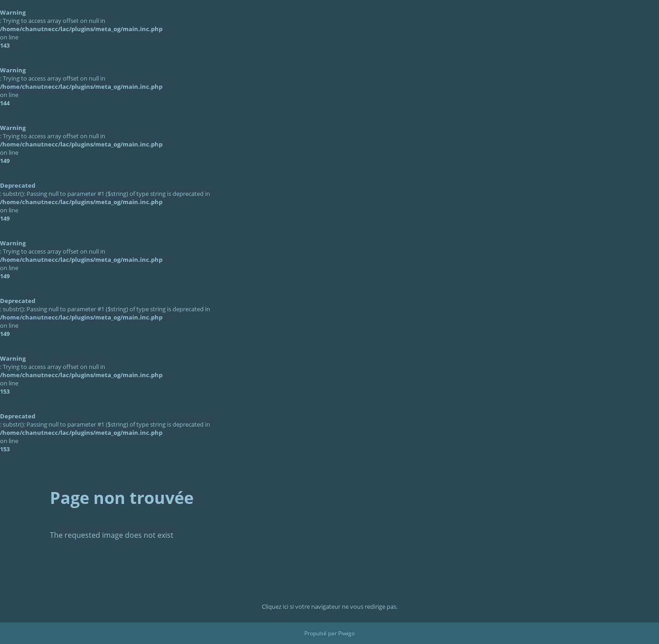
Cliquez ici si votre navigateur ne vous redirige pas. (330, 606)
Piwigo (346, 633)
